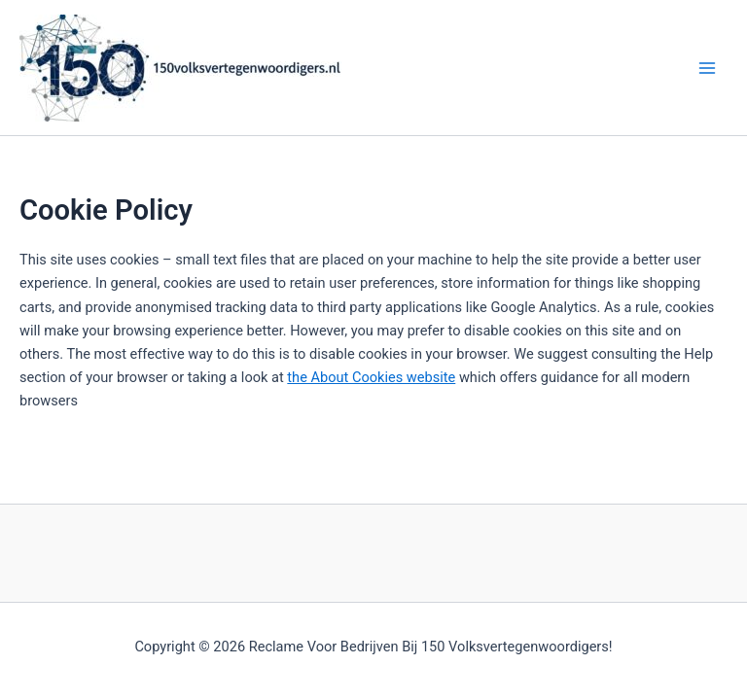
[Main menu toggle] (707, 68)
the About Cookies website (371, 377)
